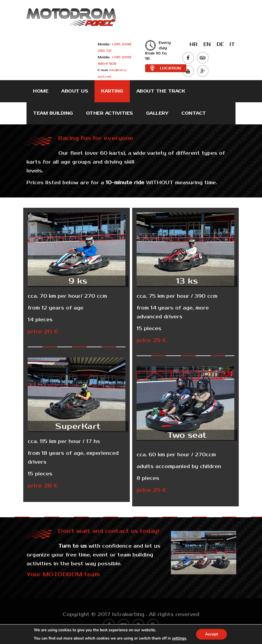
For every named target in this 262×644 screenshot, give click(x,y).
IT (232, 45)
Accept (212, 634)
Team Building (53, 113)
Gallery (157, 113)
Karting (112, 91)
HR (194, 45)
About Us (75, 91)
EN (207, 45)
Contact (194, 113)
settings (179, 638)
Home (41, 91)
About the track (161, 91)
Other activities (110, 113)
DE (220, 45)
